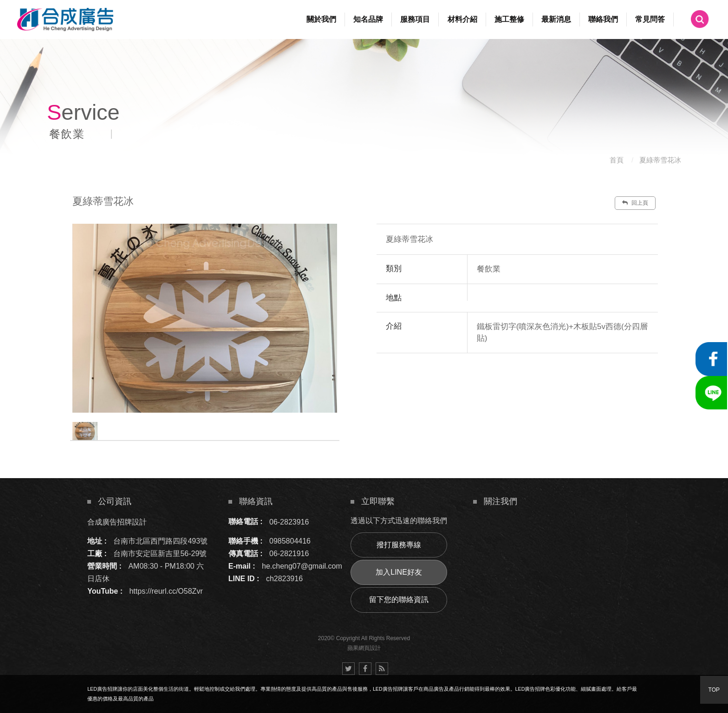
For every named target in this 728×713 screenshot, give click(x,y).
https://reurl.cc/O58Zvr (166, 591)
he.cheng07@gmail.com (302, 566)
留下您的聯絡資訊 (399, 600)
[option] (205, 318)
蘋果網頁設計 (364, 648)
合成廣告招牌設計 (117, 522)
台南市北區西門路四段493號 (160, 541)
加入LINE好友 (399, 572)
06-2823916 (289, 522)
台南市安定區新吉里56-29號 (160, 554)
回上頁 (635, 203)
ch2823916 (284, 579)
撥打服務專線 (399, 545)
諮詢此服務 (573, 381)
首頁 (617, 160)
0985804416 (290, 541)
